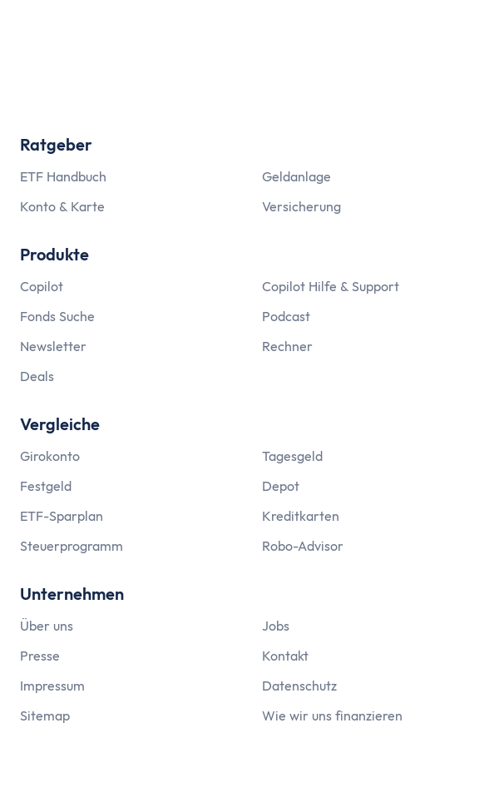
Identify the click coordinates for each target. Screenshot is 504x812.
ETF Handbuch (63, 176)
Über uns (47, 626)
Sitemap (45, 715)
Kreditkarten (301, 516)
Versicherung (301, 206)
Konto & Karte (62, 206)
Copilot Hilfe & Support (331, 286)
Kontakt (285, 656)
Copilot (42, 286)
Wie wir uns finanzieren (332, 715)
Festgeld (46, 486)
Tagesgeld (292, 456)
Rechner (287, 346)
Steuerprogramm (72, 546)
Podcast (286, 316)
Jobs (276, 626)
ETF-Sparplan (62, 516)
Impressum (52, 686)
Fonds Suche (57, 316)
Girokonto (50, 456)
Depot (281, 486)
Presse (40, 656)
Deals (37, 376)
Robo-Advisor (303, 546)
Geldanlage (296, 176)
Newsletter (53, 346)
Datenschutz (299, 686)
